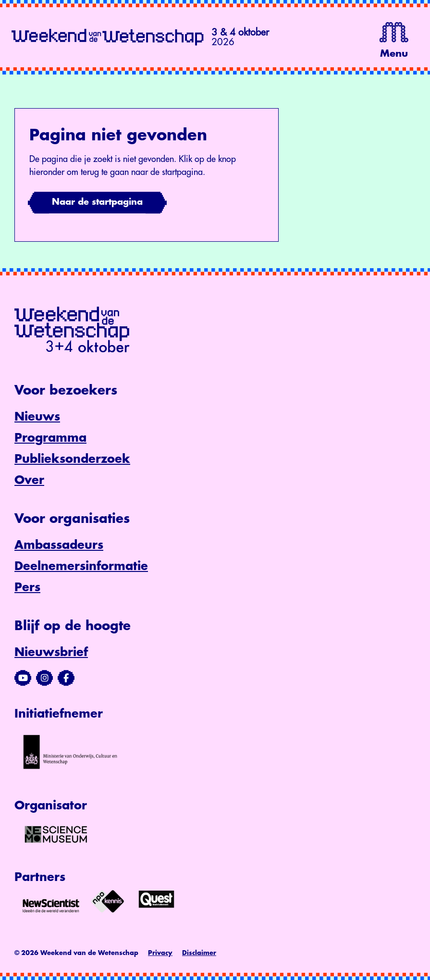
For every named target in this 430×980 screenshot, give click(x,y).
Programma (50, 438)
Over (29, 480)
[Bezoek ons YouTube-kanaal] (23, 678)
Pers (27, 587)
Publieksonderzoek (72, 459)
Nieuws (37, 417)
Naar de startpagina (97, 202)
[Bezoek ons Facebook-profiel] (66, 678)
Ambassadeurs (59, 545)
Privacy (160, 953)
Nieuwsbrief (51, 652)
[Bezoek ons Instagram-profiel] (44, 678)
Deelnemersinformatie (81, 566)
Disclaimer (199, 953)
